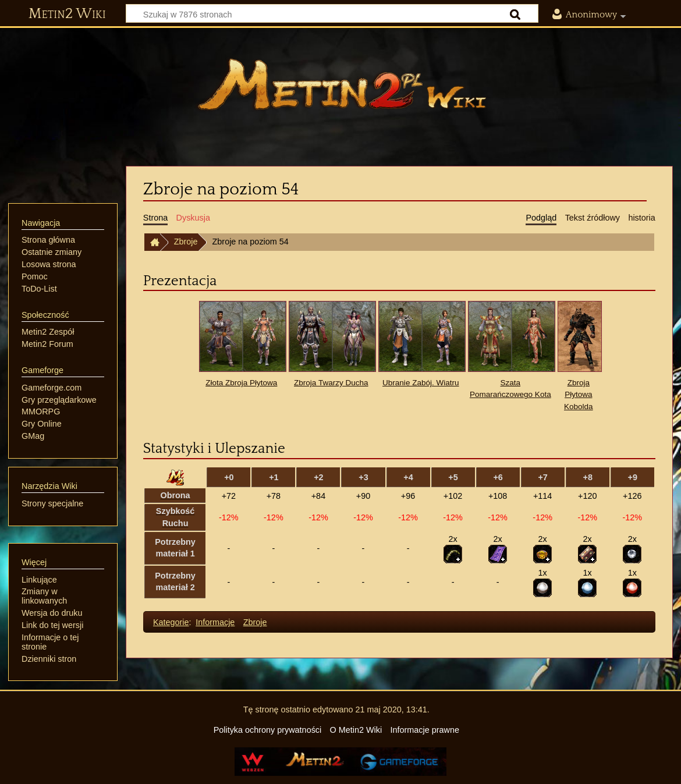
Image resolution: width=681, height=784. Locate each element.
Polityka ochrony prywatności (268, 730)
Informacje (215, 622)
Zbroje (186, 242)
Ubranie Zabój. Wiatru (421, 383)
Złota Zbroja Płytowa (241, 383)
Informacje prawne (425, 730)
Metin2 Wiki (67, 14)
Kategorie (171, 622)
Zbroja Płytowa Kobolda (579, 395)
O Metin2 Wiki (356, 730)
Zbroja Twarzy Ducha (331, 383)
